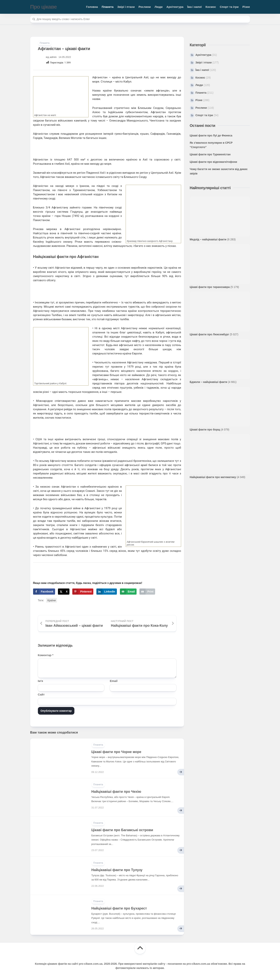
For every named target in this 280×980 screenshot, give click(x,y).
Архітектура (175, 7)
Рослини (145, 7)
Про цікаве (44, 7)
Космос (211, 7)
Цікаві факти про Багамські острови (122, 830)
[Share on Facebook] (44, 592)
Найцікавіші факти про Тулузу (117, 870)
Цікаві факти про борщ (205, 430)
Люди (159, 7)
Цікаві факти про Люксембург (209, 334)
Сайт (41, 694)
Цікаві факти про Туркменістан (210, 154)
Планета (108, 7)
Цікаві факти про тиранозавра (210, 287)
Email (114, 681)
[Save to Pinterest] (83, 592)
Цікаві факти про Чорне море (116, 752)
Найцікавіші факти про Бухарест (119, 908)
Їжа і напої (195, 7)
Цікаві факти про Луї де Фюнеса (211, 135)
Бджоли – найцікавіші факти (208, 382)
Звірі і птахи (126, 7)
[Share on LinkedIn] (107, 592)
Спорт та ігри (229, 7)
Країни (52, 600)
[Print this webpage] (147, 592)
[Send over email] (128, 592)
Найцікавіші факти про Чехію (116, 792)
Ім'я (41, 681)
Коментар (46, 655)
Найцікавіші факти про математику (213, 477)
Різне (246, 7)
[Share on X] (64, 592)
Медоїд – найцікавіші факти (208, 239)
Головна (92, 7)
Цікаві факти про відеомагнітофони (213, 162)
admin (53, 57)
